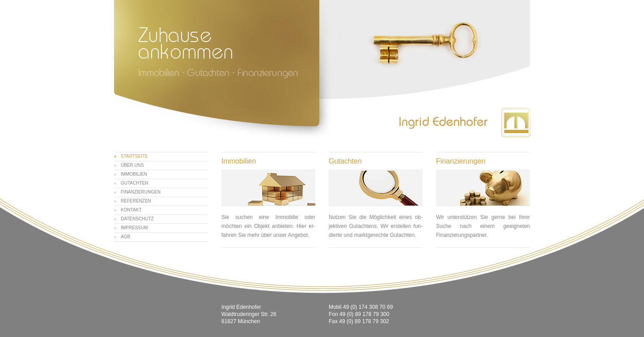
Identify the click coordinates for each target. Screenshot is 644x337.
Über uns (132, 165)
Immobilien (134, 174)
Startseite (134, 156)
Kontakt (131, 210)
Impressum (134, 228)
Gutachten (134, 183)
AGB (125, 237)
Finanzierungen (141, 192)
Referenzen (136, 201)
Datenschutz (137, 219)
